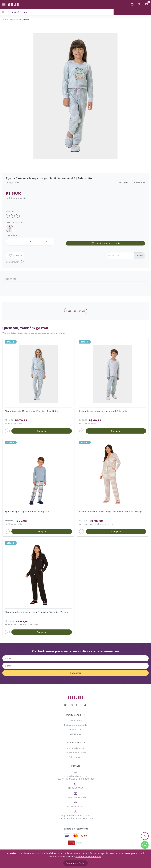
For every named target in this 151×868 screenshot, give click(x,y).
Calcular (139, 256)
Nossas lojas (75, 729)
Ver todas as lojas (76, 804)
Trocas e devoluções (76, 753)
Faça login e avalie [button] (76, 311)
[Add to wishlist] (7, 431)
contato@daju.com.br (75, 795)
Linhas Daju (76, 734)
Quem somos (75, 721)
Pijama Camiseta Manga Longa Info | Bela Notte (103, 411)
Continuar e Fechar (75, 863)
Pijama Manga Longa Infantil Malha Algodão (27, 511)
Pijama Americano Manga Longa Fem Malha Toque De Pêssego (111, 512)
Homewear (16, 20)
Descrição (11, 279)
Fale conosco (76, 757)
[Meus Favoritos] (132, 5)
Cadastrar (75, 673)
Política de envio (75, 748)
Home (5, 20)
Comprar (42, 431)
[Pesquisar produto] (3, 12)
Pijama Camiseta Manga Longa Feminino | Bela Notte (31, 411)
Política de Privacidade (88, 857)
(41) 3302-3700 (76, 786)
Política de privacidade (75, 725)
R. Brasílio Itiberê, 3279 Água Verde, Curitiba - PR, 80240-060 (76, 775)
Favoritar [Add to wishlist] (15, 256)
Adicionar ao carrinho (105, 243)
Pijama (26, 20)
